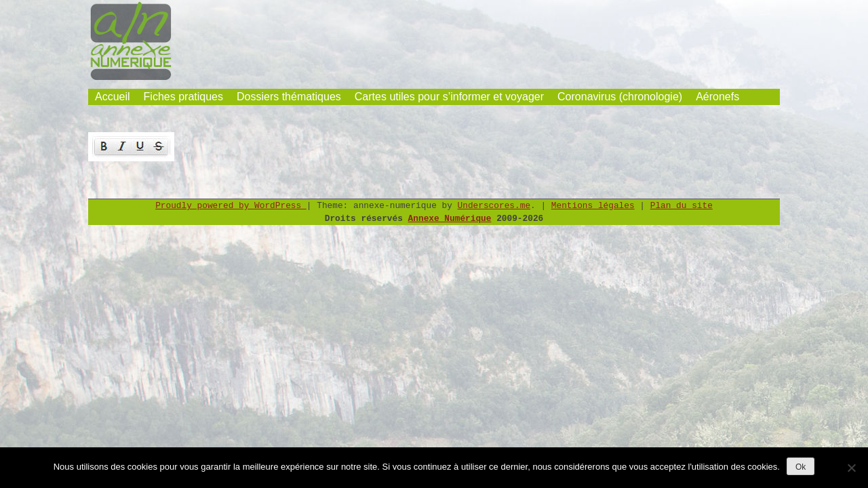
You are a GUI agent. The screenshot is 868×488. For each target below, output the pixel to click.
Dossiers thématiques (289, 97)
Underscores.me (494, 206)
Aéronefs (717, 97)
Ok (801, 467)
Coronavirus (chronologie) (620, 97)
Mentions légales (593, 206)
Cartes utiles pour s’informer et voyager (449, 97)
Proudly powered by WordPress (231, 206)
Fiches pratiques (183, 97)
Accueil (113, 97)
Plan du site (682, 206)
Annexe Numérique (450, 219)
